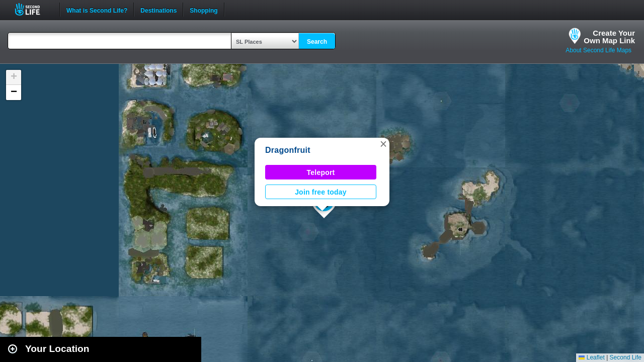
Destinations (158, 10)
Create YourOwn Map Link (609, 37)
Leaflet (591, 357)
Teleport (321, 172)
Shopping (204, 10)
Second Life (33, 9)
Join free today (321, 192)
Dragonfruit (288, 150)
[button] (383, 144)
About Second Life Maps (598, 50)
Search (317, 42)
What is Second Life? (97, 10)
